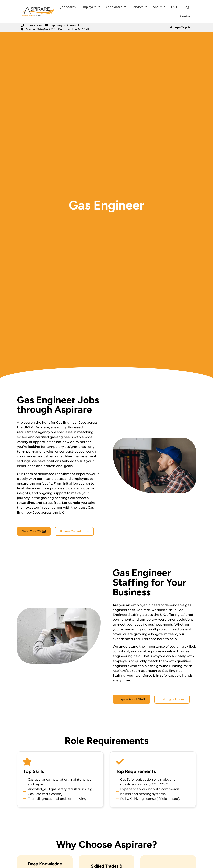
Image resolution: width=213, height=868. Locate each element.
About (159, 7)
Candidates (116, 7)
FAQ (174, 7)
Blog (186, 7)
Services (139, 7)
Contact (186, 16)
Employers (91, 7)
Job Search (68, 7)
